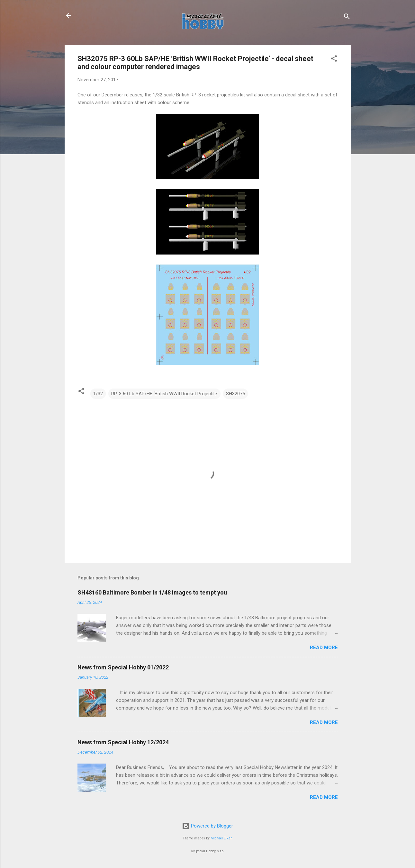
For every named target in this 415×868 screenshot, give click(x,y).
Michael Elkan (221, 838)
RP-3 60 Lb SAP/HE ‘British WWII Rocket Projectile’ (164, 394)
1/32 (98, 394)
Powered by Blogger (207, 826)
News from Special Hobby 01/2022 (123, 667)
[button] (334, 60)
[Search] (347, 18)
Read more (324, 648)
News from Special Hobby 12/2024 (123, 742)
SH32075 (235, 394)
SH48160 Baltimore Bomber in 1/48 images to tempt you (152, 592)
